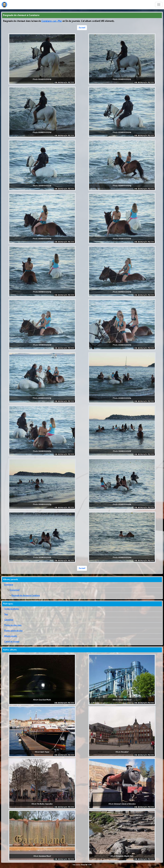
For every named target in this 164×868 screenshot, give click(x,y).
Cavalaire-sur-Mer (52, 21)
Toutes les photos (12, 609)
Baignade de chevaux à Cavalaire (26, 596)
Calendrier (9, 620)
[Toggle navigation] (159, 5)
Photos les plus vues (13, 625)
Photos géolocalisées (13, 631)
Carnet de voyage (12, 642)
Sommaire (9, 585)
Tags (6, 614)
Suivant (82, 28)
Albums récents (11, 636)
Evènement (15, 590)
